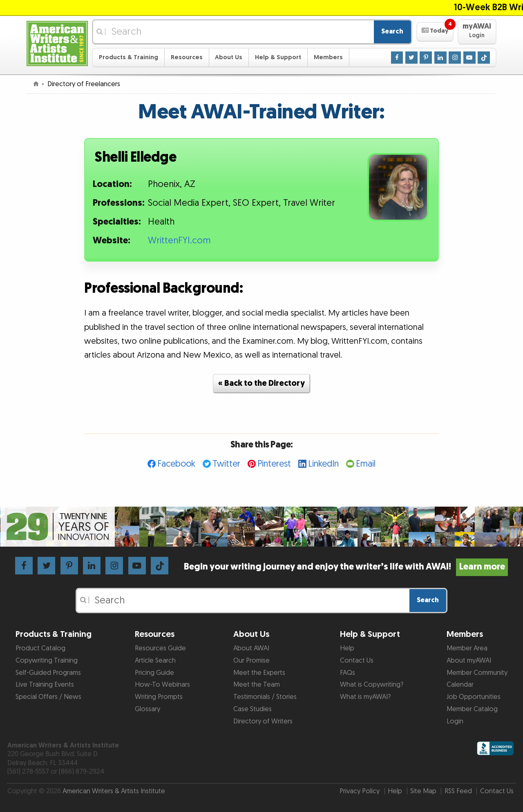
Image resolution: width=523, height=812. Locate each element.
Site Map (423, 791)
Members (328, 57)
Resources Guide (160, 648)
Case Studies (253, 709)
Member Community (477, 673)
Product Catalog (40, 648)
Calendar (460, 685)
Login (455, 721)
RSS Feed (458, 791)
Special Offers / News (48, 697)
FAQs (348, 673)
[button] (435, 32)
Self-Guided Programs (48, 673)
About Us (229, 57)
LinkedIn (323, 464)
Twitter (226, 464)
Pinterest (274, 464)
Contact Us (357, 661)
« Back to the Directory (261, 383)
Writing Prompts (159, 697)
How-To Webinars (162, 685)
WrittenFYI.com (179, 241)
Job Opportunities (474, 697)
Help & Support (278, 57)
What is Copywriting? (372, 685)
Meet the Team (257, 685)
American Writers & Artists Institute (114, 791)
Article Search (155, 661)
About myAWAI (469, 661)
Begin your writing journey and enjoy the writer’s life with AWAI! (346, 567)
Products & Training (129, 57)
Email (366, 464)
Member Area (467, 648)
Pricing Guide (154, 673)
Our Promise (251, 661)
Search (392, 31)
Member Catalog (472, 709)
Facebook (176, 464)
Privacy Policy (360, 791)
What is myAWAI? (365, 697)
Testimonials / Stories (265, 697)
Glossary (148, 709)
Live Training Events (45, 685)
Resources (187, 57)
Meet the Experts (259, 673)
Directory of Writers (263, 721)
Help (347, 648)
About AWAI (251, 648)
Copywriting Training (47, 661)
